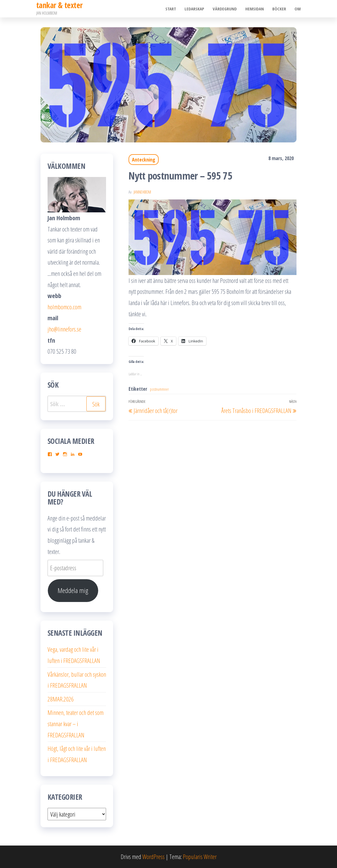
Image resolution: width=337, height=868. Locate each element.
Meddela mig (73, 590)
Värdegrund (225, 9)
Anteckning (144, 160)
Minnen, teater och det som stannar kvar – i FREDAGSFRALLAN (76, 723)
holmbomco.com (64, 307)
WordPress (153, 856)
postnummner (159, 389)
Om (298, 9)
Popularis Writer (200, 856)
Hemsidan (255, 9)
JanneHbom (142, 192)
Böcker (279, 9)
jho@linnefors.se (64, 329)
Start (171, 9)
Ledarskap (194, 9)
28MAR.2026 (61, 699)
